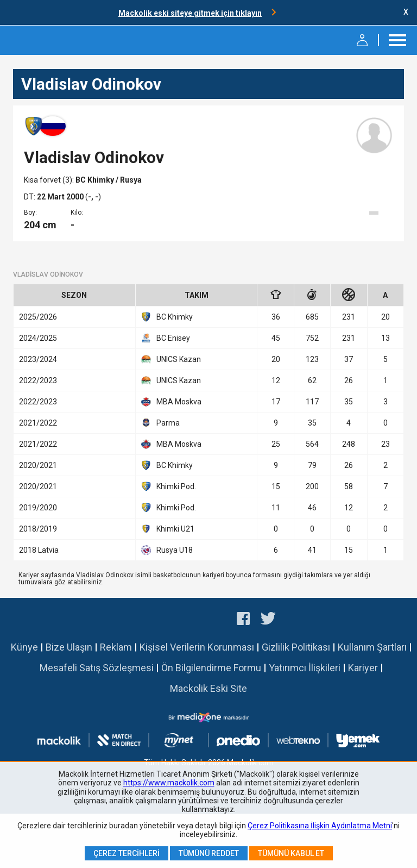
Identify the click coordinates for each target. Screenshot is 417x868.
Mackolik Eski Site (208, 688)
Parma (160, 423)
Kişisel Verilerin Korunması (197, 647)
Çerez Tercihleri (127, 853)
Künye (24, 647)
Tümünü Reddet (209, 853)
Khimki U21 (168, 529)
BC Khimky (96, 180)
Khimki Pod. (169, 486)
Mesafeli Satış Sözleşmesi (97, 668)
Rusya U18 (167, 550)
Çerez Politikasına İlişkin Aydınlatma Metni (320, 826)
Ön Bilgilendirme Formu (211, 668)
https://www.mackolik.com (169, 783)
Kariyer (363, 668)
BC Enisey (166, 338)
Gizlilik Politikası (296, 647)
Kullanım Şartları (372, 647)
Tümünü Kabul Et (291, 853)
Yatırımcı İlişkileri (305, 668)
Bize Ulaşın (69, 647)
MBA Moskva (171, 402)
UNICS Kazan (171, 359)
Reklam (116, 647)
